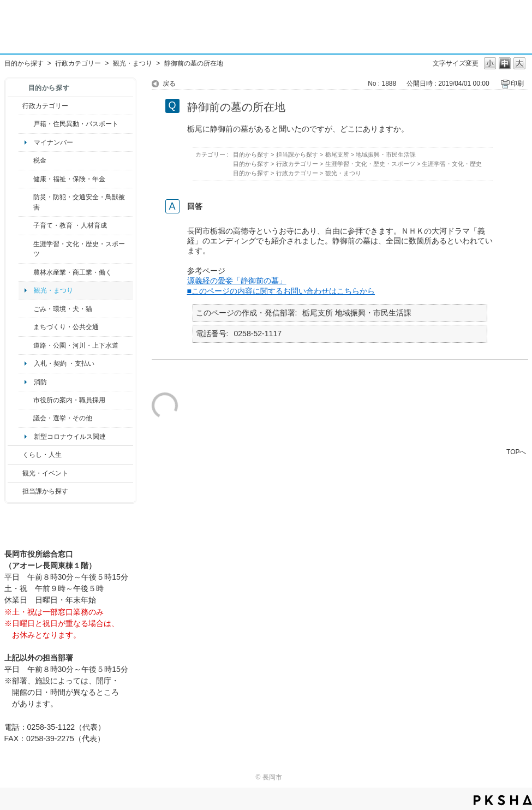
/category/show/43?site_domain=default (26, 249)
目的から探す (24, 63)
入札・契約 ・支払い (64, 364)
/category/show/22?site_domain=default (26, 309)
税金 (40, 160)
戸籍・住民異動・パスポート (76, 124)
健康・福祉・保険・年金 (69, 179)
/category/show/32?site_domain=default (26, 400)
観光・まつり (133, 63)
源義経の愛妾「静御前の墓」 (237, 281)
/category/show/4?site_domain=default (26, 179)
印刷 (517, 84)
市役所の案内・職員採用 (69, 400)
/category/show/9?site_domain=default (15, 491)
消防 (40, 382)
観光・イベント (45, 473)
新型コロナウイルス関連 (70, 437)
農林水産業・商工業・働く (73, 272)
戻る (169, 84)
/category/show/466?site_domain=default (26, 418)
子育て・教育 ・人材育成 (70, 225)
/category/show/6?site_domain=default (26, 327)
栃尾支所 (337, 154)
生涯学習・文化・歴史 (452, 164)
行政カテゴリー (78, 63)
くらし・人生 (42, 455)
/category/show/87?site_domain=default (26, 346)
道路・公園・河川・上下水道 (76, 346)
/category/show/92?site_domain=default (26, 160)
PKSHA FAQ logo (503, 800)
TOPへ (516, 452)
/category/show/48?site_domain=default (26, 225)
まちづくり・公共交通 (66, 327)
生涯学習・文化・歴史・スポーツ (79, 249)
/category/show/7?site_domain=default (26, 124)
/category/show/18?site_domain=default (15, 473)
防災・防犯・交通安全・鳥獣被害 (79, 202)
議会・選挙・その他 (63, 418)
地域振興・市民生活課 (386, 154)
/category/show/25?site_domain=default (26, 202)
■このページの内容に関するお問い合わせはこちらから (281, 291)
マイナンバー (53, 142)
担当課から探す (45, 491)
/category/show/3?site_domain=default (15, 106)
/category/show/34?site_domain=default (26, 272)
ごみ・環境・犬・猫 (63, 309)
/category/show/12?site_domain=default (15, 455)
